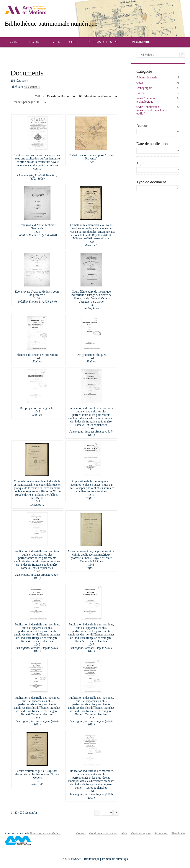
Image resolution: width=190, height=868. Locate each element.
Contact (81, 833)
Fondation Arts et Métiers (45, 833)
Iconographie (139, 42)
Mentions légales (141, 833)
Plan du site (178, 833)
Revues (35, 42)
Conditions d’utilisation (103, 833)
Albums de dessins (103, 42)
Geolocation (32, 87)
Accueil (13, 42)
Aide (124, 833)
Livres (55, 42)
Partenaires (161, 833)
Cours (74, 42)
